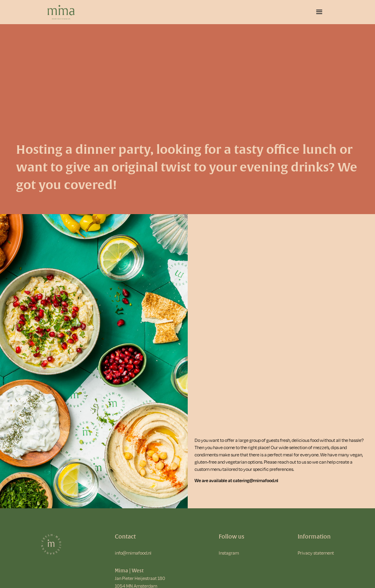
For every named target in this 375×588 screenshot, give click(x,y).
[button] (319, 12)
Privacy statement (316, 553)
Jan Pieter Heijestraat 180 (140, 578)
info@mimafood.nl (133, 553)
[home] (70, 12)
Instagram (229, 553)
